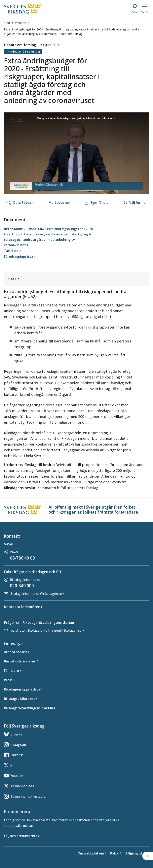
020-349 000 (22, 586)
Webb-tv (20, 23)
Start (7, 23)
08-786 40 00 (22, 558)
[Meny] (144, 9)
